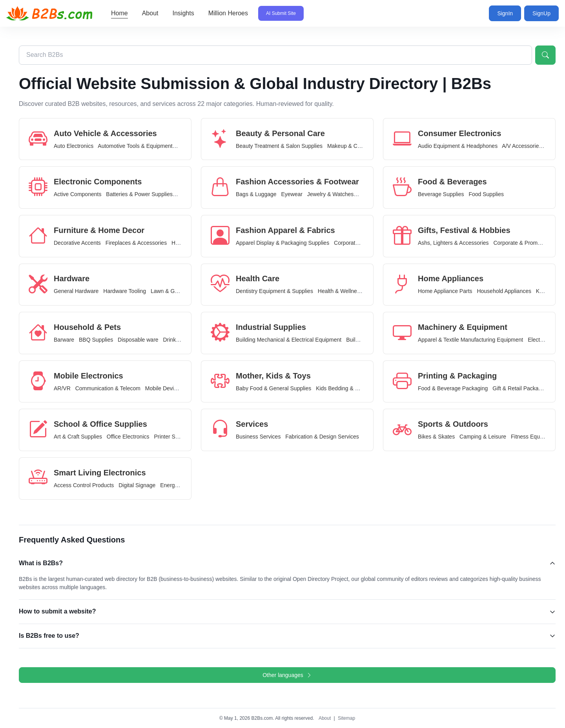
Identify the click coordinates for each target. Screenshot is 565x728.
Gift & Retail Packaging (521, 388)
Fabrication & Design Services (322, 437)
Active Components (77, 194)
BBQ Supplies (96, 340)
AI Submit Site (281, 13)
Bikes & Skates (436, 437)
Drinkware (175, 340)
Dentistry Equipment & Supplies (274, 291)
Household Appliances (504, 291)
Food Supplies (486, 194)
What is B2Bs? (41, 563)
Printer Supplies (173, 437)
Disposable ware (138, 340)
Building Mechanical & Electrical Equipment (289, 340)
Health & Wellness (340, 291)
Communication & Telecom (108, 388)
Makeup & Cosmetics (353, 146)
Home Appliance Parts (445, 291)
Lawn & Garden (170, 291)
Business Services (258, 437)
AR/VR (62, 388)
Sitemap (346, 718)
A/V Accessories (522, 146)
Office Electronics (128, 437)
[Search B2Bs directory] (275, 55)
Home (119, 13)
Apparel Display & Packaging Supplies (282, 243)
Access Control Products (84, 485)
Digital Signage (137, 485)
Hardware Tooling (125, 291)
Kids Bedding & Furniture (346, 388)
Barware (64, 340)
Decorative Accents (77, 243)
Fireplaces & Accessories (136, 243)
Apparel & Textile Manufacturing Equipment (470, 340)
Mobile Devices (164, 388)
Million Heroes (228, 13)
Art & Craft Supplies (78, 437)
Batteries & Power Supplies (139, 194)
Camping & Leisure (483, 437)
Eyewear (292, 194)
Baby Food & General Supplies (273, 388)
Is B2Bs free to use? (49, 636)
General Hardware (76, 291)
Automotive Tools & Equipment (135, 146)
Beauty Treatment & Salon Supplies (279, 146)
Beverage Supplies (441, 194)
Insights (183, 13)
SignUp (541, 13)
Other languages (287, 675)
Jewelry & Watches (331, 194)
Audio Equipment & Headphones (458, 146)
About (150, 13)
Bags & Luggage (256, 194)
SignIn (505, 13)
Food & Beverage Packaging (453, 388)
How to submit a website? (57, 611)
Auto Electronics (74, 146)
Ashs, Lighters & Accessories (453, 243)
